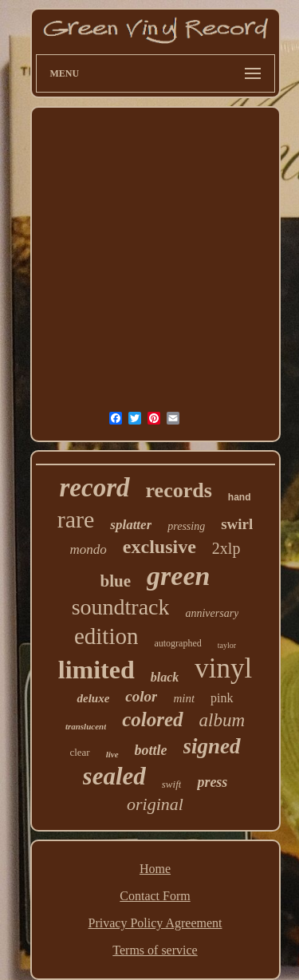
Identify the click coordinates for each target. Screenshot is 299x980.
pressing (186, 526)
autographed (177, 643)
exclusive (159, 547)
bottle (151, 750)
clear (79, 752)
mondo (89, 549)
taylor (227, 645)
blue (116, 581)
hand (240, 497)
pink (222, 698)
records (179, 490)
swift (172, 784)
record (95, 488)
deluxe (93, 698)
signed (212, 746)
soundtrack (121, 607)
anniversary (212, 613)
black (165, 677)
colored (152, 719)
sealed (114, 776)
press (212, 782)
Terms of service (155, 950)
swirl (237, 524)
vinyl (223, 668)
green (178, 576)
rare (76, 519)
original (155, 804)
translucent (86, 726)
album (222, 720)
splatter (131, 525)
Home (155, 869)
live (112, 754)
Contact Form (155, 896)
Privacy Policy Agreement (155, 923)
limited (96, 670)
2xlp (226, 548)
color (141, 696)
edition (106, 636)
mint (184, 698)
